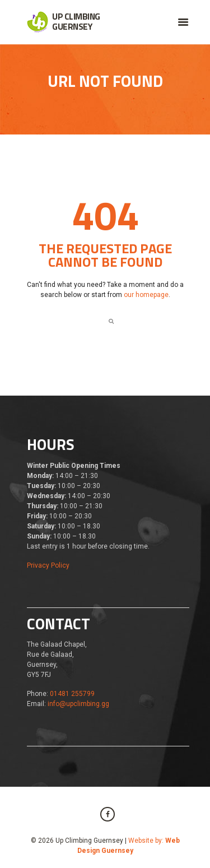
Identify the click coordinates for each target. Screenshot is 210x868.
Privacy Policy (48, 565)
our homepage (146, 295)
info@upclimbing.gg (78, 704)
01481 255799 (72, 694)
